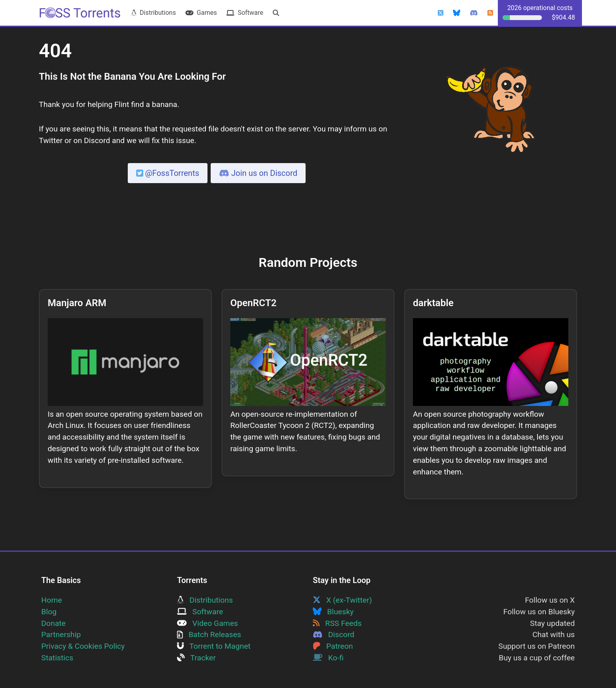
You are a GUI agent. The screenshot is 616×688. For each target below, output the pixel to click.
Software (245, 13)
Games (201, 13)
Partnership (61, 635)
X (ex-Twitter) (342, 600)
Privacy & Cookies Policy (83, 646)
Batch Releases (209, 635)
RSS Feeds (337, 623)
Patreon (333, 646)
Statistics (57, 658)
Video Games (207, 623)
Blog (49, 612)
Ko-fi (328, 658)
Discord (334, 635)
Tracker (196, 658)
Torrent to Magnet (214, 646)
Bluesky (333, 612)
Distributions (153, 13)
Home (52, 600)
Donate (53, 623)
